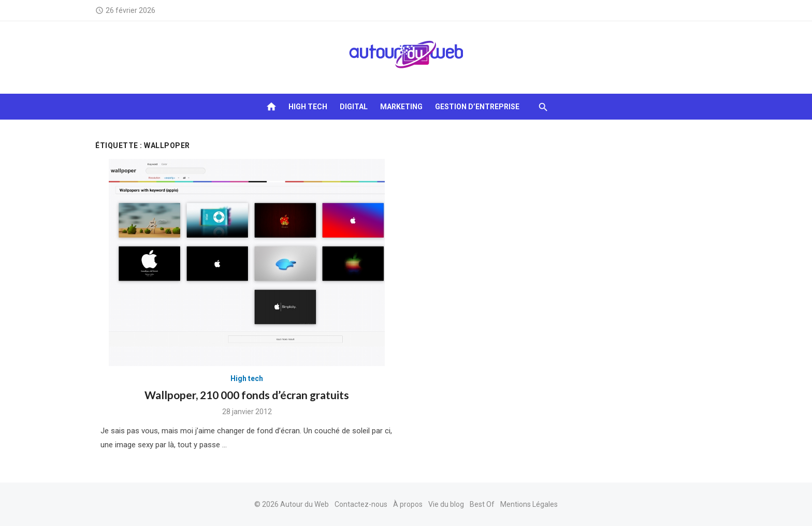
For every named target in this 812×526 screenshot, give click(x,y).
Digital (354, 107)
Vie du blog (446, 504)
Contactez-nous (361, 504)
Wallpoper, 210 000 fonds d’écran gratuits (247, 395)
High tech (308, 107)
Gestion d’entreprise (477, 107)
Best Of (482, 504)
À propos (408, 504)
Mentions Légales (529, 504)
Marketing (401, 107)
